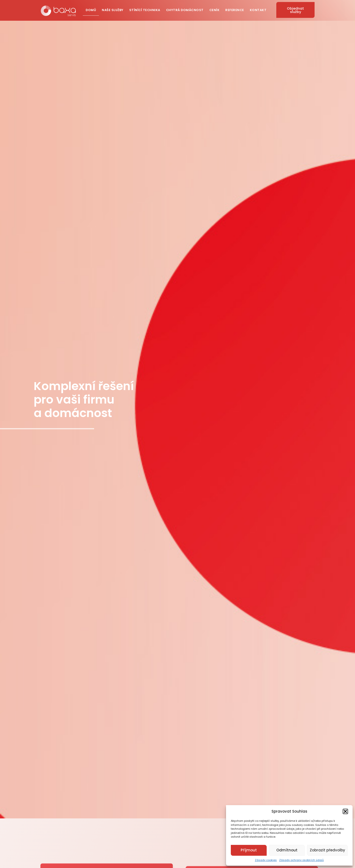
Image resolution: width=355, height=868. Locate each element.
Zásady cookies (266, 860)
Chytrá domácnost (185, 9)
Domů (91, 9)
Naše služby (113, 9)
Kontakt (258, 9)
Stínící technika (145, 9)
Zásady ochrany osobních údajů (301, 860)
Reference (235, 9)
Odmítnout (287, 850)
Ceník (215, 9)
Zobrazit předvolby (327, 850)
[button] (345, 811)
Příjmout (249, 850)
